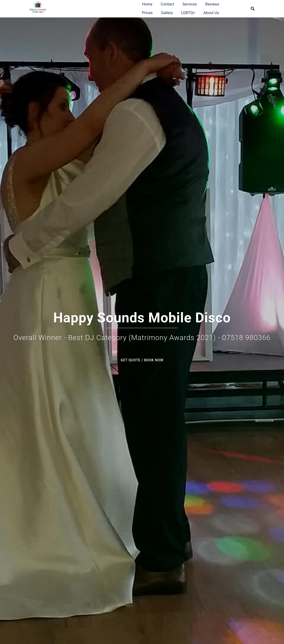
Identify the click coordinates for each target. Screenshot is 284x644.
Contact (167, 4)
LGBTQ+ (188, 13)
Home (147, 4)
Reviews (212, 4)
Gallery (167, 13)
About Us (211, 13)
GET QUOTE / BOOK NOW (142, 360)
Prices (148, 13)
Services (189, 4)
